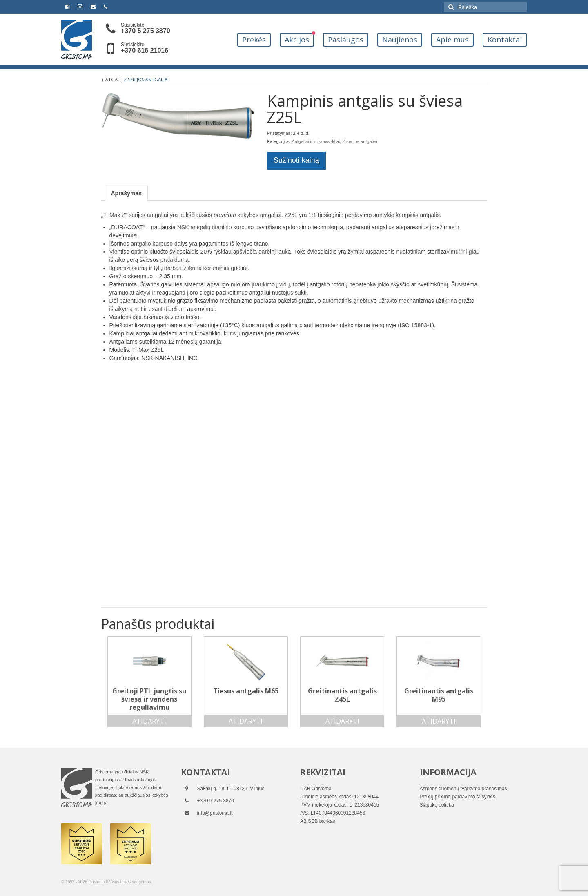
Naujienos (400, 40)
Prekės (254, 40)
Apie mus (452, 40)
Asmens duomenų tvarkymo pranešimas (463, 789)
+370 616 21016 (145, 50)
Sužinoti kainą (296, 160)
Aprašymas (127, 193)
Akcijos (297, 40)
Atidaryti (149, 721)
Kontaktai (505, 40)
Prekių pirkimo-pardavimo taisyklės (458, 797)
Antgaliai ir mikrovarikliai (316, 141)
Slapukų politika (437, 805)
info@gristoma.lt (215, 813)
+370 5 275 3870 (146, 31)
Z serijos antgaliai (146, 79)
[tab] (127, 193)
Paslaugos (346, 40)
